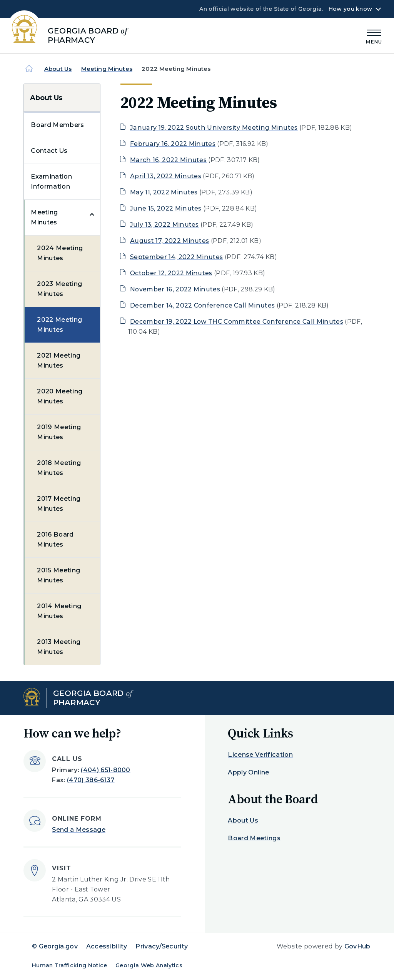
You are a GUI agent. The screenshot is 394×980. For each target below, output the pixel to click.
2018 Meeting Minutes (59, 468)
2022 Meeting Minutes (59, 325)
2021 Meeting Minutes (59, 360)
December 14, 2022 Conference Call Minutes (202, 305)
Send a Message (78, 830)
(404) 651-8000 (105, 770)
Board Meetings (254, 838)
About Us (58, 69)
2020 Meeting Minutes (60, 396)
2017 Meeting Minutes (59, 504)
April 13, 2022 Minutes (166, 176)
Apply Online (248, 772)
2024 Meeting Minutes (60, 253)
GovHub (357, 946)
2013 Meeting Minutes (59, 647)
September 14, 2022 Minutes (176, 257)
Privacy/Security (162, 946)
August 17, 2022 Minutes (169, 241)
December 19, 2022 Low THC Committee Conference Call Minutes (237, 322)
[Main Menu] (374, 36)
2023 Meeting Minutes (59, 289)
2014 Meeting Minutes (59, 611)
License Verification (260, 755)
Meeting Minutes (107, 69)
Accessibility (107, 946)
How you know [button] (350, 9)
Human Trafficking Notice (70, 965)
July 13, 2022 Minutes (164, 225)
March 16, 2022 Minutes (168, 160)
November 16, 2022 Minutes (175, 289)
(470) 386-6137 (91, 780)
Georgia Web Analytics (149, 965)
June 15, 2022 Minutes (166, 208)
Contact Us (49, 151)
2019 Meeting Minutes (59, 432)
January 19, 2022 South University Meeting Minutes (214, 128)
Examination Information (51, 181)
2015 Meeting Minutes (58, 575)
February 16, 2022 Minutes (173, 144)
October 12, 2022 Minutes (171, 273)
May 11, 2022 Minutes (164, 192)
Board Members (57, 125)
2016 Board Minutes (55, 539)
